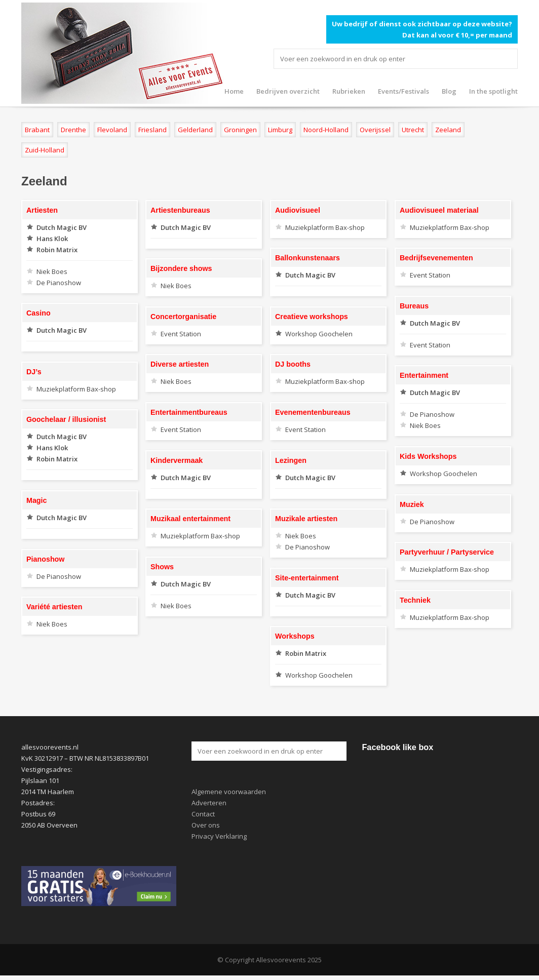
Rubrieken (349, 91)
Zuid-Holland (45, 150)
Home (234, 91)
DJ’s (34, 372)
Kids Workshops (428, 456)
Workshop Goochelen (319, 334)
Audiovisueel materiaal (439, 210)
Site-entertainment (307, 578)
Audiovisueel (298, 210)
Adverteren (209, 803)
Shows (162, 567)
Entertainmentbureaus (189, 412)
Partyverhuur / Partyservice (447, 552)
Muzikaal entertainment (190, 519)
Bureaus (414, 306)
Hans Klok (52, 239)
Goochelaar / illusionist (66, 419)
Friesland (152, 130)
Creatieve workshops (312, 317)
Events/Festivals (403, 91)
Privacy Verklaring (219, 836)
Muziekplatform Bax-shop (325, 227)
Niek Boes (52, 271)
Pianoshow (45, 559)
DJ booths (293, 364)
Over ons (206, 825)
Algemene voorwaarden (229, 792)
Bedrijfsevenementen (436, 258)
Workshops (295, 636)
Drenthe (73, 130)
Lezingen (291, 460)
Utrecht (413, 130)
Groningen (240, 130)
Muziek (412, 504)
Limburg (280, 130)
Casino (38, 313)
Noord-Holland (326, 130)
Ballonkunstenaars (307, 258)
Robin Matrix (57, 250)
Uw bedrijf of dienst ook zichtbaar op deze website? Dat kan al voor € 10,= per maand (422, 29)
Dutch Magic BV (62, 227)
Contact (203, 814)
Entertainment (424, 375)
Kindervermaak (177, 460)
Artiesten (42, 210)
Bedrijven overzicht (288, 91)
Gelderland (195, 130)
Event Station (430, 275)
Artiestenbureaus (180, 210)
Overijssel (375, 130)
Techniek (415, 600)
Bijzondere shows (181, 268)
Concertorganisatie (183, 317)
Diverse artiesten (180, 364)
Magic (37, 500)
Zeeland (448, 130)
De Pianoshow (59, 283)
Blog (449, 91)
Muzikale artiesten (306, 519)
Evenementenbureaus (313, 412)
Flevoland (112, 130)
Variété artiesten (54, 607)
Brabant (37, 130)
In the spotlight (493, 91)
